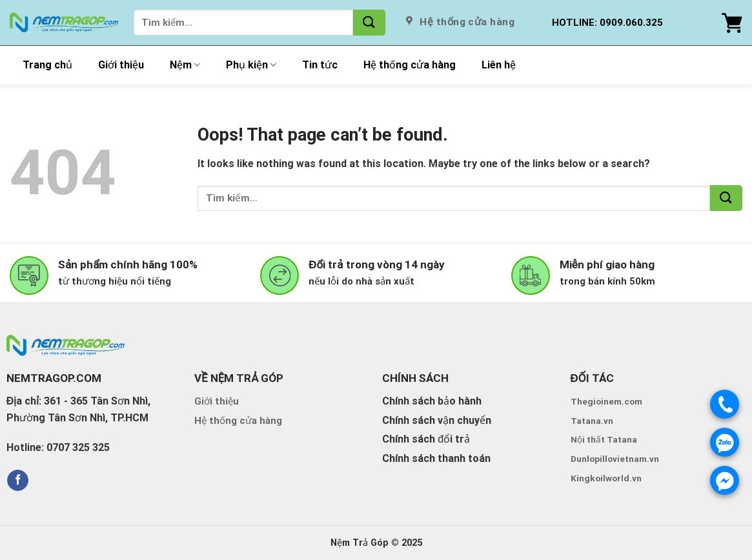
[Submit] (369, 23)
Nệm (185, 65)
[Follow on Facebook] (18, 481)
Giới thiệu (121, 65)
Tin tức (320, 65)
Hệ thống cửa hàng (410, 65)
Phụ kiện (251, 65)
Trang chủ (47, 65)
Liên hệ (499, 65)
